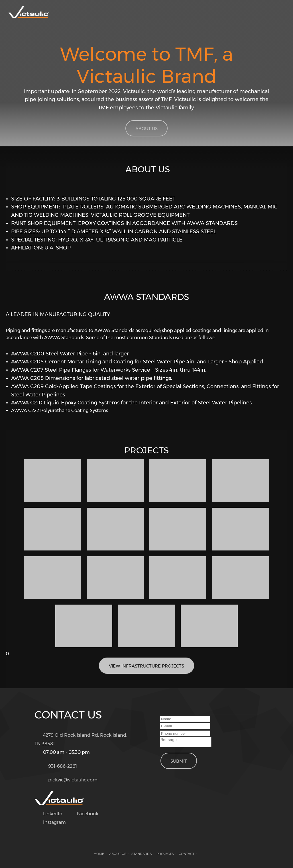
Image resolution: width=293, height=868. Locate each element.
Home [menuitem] (99, 854)
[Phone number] (59, 766)
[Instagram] (53, 822)
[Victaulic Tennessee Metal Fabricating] (29, 13)
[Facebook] (86, 814)
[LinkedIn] (51, 814)
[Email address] (69, 780)
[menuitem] (234, 14)
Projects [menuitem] (165, 854)
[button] (52, 481)
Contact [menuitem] (187, 854)
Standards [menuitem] (142, 854)
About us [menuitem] (118, 854)
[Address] (82, 740)
